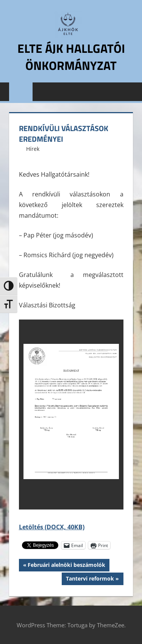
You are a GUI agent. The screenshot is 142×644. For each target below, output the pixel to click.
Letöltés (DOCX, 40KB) (52, 527)
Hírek (33, 149)
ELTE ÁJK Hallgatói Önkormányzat (71, 57)
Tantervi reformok (90, 579)
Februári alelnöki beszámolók (66, 566)
